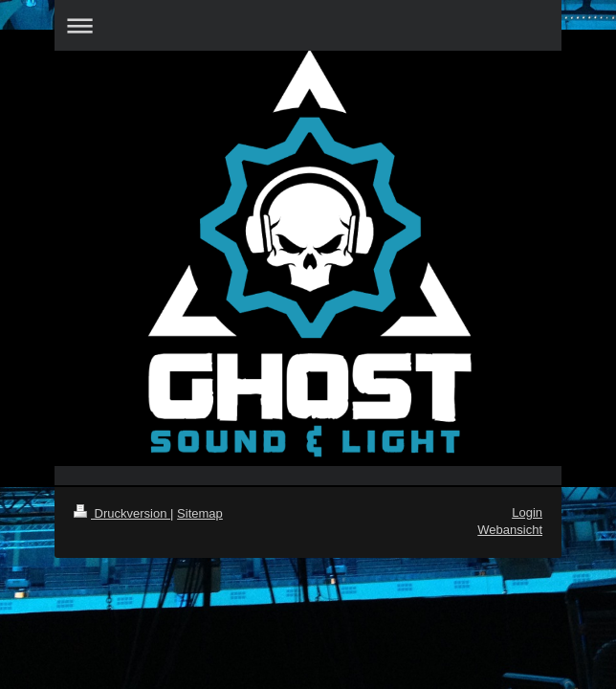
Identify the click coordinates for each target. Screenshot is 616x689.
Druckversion (122, 513)
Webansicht (510, 530)
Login (527, 512)
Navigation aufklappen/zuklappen (308, 25)
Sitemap (200, 513)
